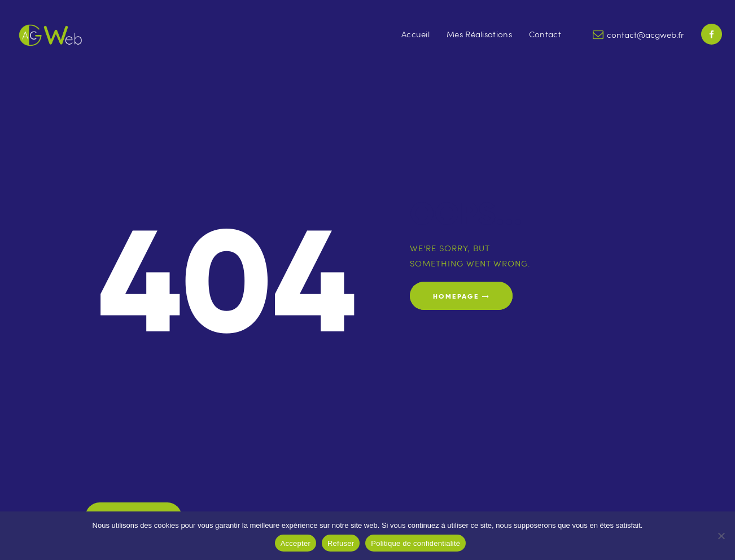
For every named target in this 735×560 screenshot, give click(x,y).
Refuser (341, 543)
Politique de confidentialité (415, 543)
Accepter (296, 543)
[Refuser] (721, 536)
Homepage (456, 296)
